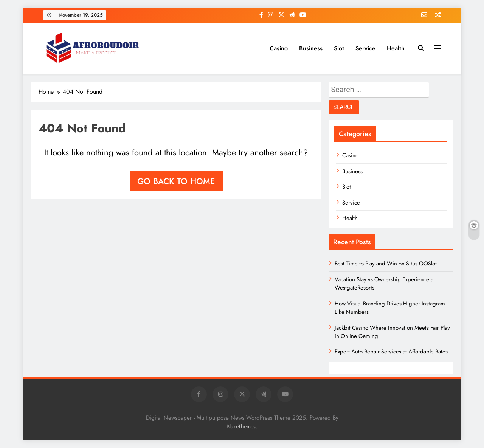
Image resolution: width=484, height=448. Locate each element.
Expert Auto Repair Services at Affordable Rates (391, 352)
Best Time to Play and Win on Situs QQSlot (386, 264)
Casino (279, 48)
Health (396, 48)
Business (311, 48)
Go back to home (176, 181)
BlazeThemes (241, 426)
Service (365, 48)
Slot (339, 48)
